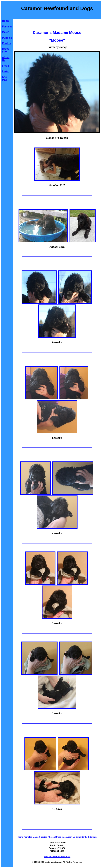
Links (5, 72)
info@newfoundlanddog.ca (57, 857)
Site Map (5, 78)
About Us (71, 837)
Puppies (7, 38)
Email (6, 66)
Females (7, 27)
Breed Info (6, 50)
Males (6, 32)
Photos (6, 43)
